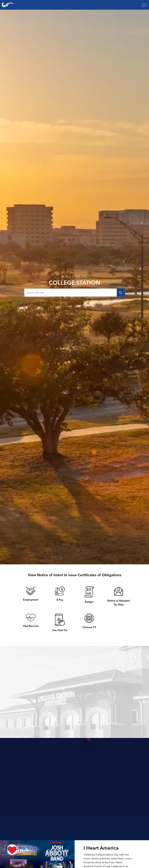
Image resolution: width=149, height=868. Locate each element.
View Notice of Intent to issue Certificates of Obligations (75, 575)
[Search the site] (75, 293)
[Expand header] (144, 5)
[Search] (121, 293)
